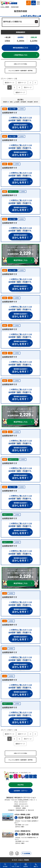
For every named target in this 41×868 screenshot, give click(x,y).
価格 (11, 102)
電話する (36, 865)
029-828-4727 (28, 818)
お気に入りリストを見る (20, 64)
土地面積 (17, 102)
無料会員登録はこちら (21, 48)
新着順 (5, 102)
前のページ (22, 83)
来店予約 (21, 785)
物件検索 (5, 865)
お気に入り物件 (15, 865)
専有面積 (30, 102)
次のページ (28, 87)
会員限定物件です (10, 113)
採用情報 (27, 853)
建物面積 (23, 102)
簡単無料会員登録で (21, 127)
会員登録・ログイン (21, 791)
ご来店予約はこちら (21, 55)
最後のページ (20, 92)
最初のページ (10, 83)
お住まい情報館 (9, 3)
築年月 (36, 102)
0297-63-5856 (29, 834)
